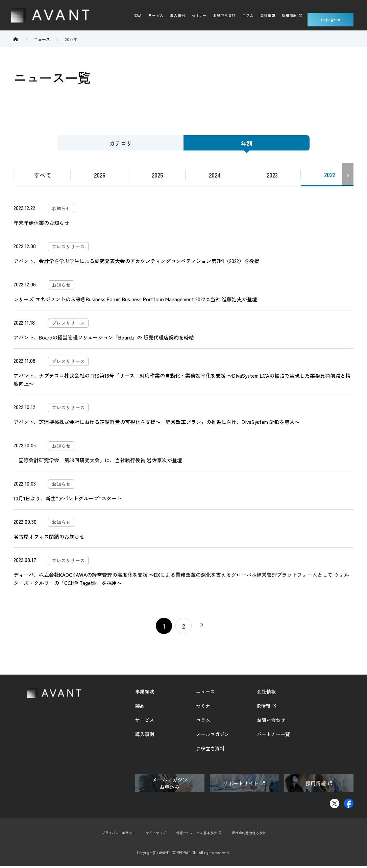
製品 (138, 15)
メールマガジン (213, 736)
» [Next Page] (203, 628)
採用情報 (289, 15)
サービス (156, 15)
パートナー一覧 (273, 736)
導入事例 (177, 15)
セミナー (199, 15)
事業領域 (145, 693)
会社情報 (268, 15)
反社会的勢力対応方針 (253, 834)
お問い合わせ (331, 15)
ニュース (205, 693)
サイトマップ (153, 834)
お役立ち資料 (224, 15)
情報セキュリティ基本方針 (197, 834)
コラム (248, 15)
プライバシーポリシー (114, 834)
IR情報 (264, 707)
